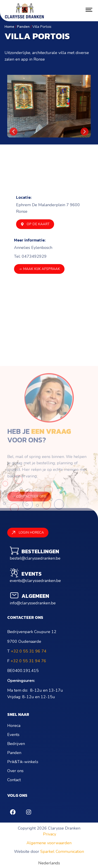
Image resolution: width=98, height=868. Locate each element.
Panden (23, 27)
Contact (14, 780)
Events (13, 735)
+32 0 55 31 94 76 (28, 661)
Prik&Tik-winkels (23, 762)
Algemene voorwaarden (49, 843)
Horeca (14, 726)
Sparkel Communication (62, 851)
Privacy (50, 834)
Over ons (15, 771)
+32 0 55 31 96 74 (29, 651)
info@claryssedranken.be (33, 603)
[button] (13, 131)
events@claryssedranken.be (35, 581)
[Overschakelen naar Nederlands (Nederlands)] (49, 863)
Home (9, 27)
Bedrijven (16, 744)
